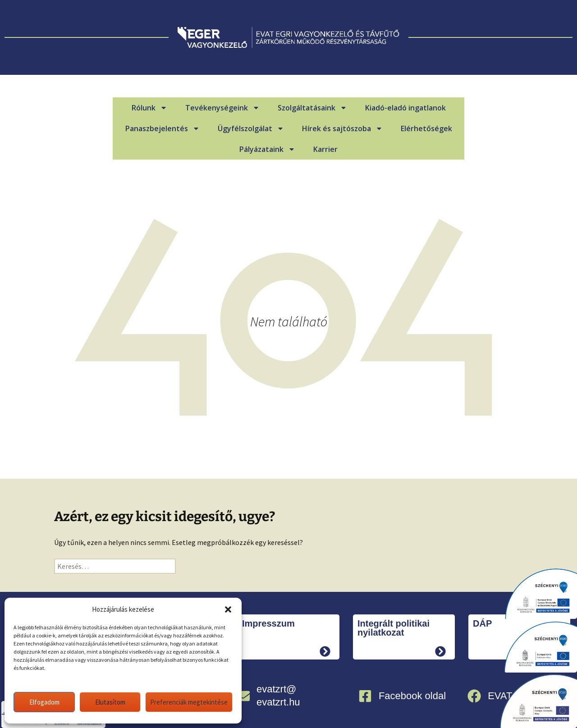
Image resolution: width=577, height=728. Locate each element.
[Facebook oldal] (365, 696)
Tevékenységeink (222, 108)
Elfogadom (44, 702)
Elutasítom (110, 702)
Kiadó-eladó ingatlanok (405, 108)
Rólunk (149, 108)
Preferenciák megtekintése (189, 702)
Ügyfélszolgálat (251, 128)
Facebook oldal (412, 696)
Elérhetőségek (426, 128)
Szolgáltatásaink (312, 108)
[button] (228, 609)
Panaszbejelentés (163, 128)
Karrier (325, 149)
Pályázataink (267, 149)
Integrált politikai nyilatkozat (394, 628)
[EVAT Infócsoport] (474, 696)
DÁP (482, 623)
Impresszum (268, 623)
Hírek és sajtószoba (342, 128)
